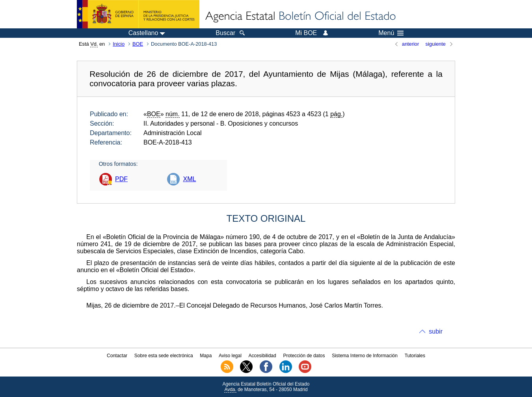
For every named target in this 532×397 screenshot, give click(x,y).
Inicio (119, 44)
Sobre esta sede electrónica (164, 356)
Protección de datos (304, 356)
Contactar (117, 356)
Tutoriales (415, 356)
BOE (138, 44)
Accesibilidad (262, 356)
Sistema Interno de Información (365, 356)
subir (436, 331)
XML (189, 179)
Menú (391, 33)
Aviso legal (230, 356)
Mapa (206, 356)
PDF (121, 179)
